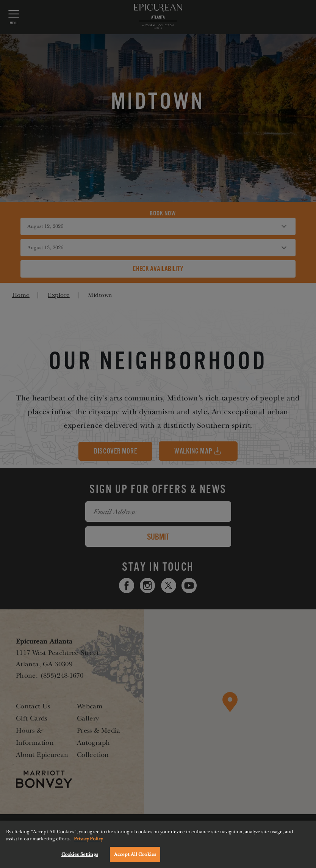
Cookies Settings (80, 857)
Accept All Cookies (135, 857)
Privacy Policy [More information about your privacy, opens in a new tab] (88, 842)
